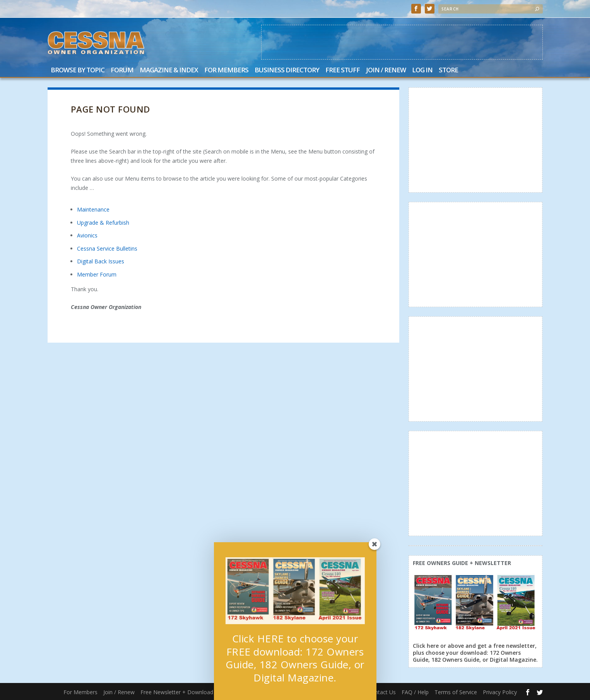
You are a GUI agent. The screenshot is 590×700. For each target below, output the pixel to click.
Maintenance (93, 209)
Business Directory (287, 71)
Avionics (87, 235)
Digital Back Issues (101, 261)
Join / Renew (386, 71)
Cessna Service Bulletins (107, 248)
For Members (226, 71)
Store (448, 71)
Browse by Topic (78, 71)
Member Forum (97, 274)
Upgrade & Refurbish (103, 223)
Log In (422, 71)
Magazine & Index (169, 71)
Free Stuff (343, 71)
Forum (122, 71)
